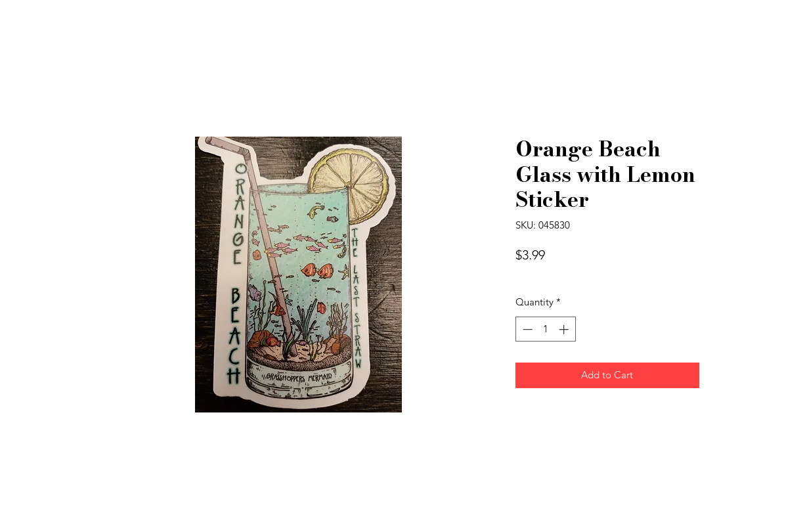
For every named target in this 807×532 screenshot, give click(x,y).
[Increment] (565, 329)
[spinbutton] (545, 329)
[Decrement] (526, 329)
